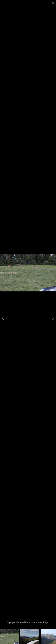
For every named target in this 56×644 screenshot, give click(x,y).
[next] (51, 318)
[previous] (5, 318)
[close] (53, 3)
